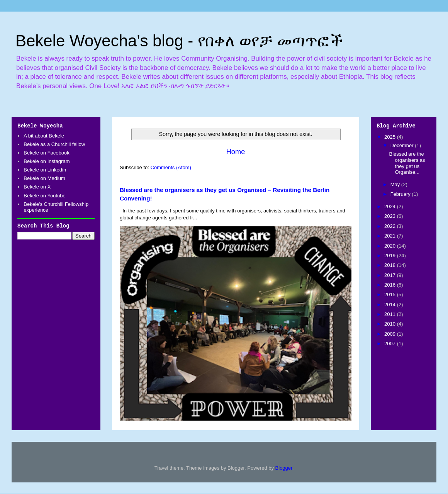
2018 (391, 265)
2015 (391, 295)
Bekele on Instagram (47, 161)
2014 (391, 305)
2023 (391, 216)
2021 (391, 236)
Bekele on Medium (44, 178)
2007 (391, 344)
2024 (391, 206)
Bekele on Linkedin (45, 170)
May (396, 184)
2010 (391, 324)
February (401, 194)
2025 (391, 137)
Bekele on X (37, 187)
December (403, 145)
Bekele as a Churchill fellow (54, 144)
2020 (391, 246)
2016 (391, 285)
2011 (391, 314)
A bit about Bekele (44, 136)
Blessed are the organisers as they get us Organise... (407, 163)
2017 (391, 275)
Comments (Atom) (171, 167)
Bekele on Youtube (44, 196)
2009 (391, 334)
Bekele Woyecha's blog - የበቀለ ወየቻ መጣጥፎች (179, 41)
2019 (391, 255)
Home (236, 152)
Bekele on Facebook (47, 153)
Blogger (284, 468)
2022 (391, 226)
